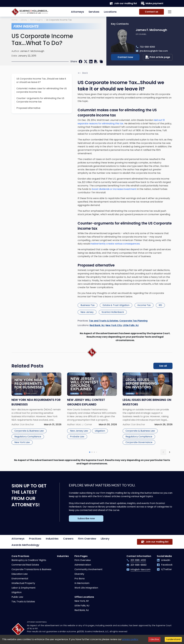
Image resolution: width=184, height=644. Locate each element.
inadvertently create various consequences (115, 244)
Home (15, 20)
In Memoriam (82, 583)
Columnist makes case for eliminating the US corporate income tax (42, 90)
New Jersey (87, 312)
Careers (68, 539)
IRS (160, 305)
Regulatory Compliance (28, 437)
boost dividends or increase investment (114, 189)
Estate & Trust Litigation (116, 305)
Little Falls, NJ (131, 325)
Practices (35, 539)
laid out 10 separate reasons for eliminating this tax (121, 122)
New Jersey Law (79, 431)
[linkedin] (91, 62)
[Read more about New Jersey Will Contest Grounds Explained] (92, 409)
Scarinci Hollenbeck (113, 312)
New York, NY (82, 601)
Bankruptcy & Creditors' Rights (29, 560)
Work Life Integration (86, 588)
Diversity (79, 574)
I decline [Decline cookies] (154, 639)
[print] (96, 62)
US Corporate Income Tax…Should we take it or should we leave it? (41, 80)
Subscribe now (86, 518)
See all (163, 366)
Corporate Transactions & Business (31, 569)
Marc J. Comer (84, 424)
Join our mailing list (123, 3)
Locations (110, 12)
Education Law (20, 574)
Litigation (100, 431)
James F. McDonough (32, 51)
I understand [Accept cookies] (173, 639)
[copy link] (101, 62)
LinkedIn (164, 560)
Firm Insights (37, 20)
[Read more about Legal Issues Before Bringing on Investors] (148, 409)
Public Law (17, 597)
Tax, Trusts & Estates (23, 602)
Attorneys (77, 12)
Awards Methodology (25, 545)
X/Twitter (164, 569)
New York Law (22, 442)
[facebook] (80, 62)
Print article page (158, 57)
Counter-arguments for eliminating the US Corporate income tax (40, 100)
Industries (52, 539)
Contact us (152, 12)
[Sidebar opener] (170, 12)
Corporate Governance (139, 442)
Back (83, 73)
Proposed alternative (28, 108)
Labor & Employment (24, 588)
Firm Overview (87, 539)
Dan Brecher (27, 424)
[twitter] (86, 62)
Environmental (20, 579)
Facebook (165, 565)
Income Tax (144, 305)
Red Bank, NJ (97, 325)
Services (94, 12)
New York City (114, 325)
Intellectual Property (23, 583)
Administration (83, 565)
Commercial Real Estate (25, 565)
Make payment (152, 3)
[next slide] (170, 452)
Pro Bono (80, 579)
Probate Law (77, 437)
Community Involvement (88, 569)
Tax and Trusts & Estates (104, 321)
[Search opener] (170, 3)
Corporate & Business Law (29, 431)
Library (24, 20)
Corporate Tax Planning (133, 321)
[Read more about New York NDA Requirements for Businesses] (36, 409)
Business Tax (88, 305)
